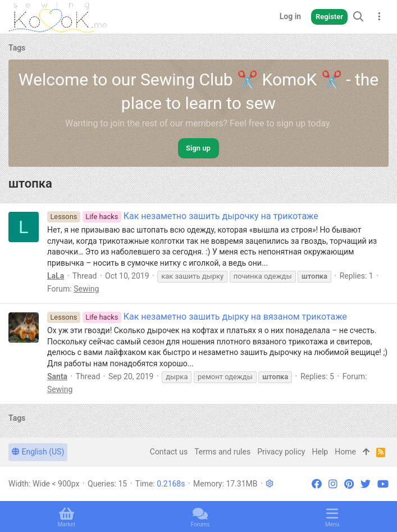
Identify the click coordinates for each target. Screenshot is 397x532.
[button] (270, 484)
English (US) (38, 452)
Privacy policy (281, 452)
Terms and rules (222, 452)
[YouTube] (383, 484)
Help (320, 452)
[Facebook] (317, 484)
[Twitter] (366, 484)
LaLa (56, 276)
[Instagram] (333, 484)
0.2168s (171, 484)
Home (345, 452)
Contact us (169, 452)
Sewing (86, 289)
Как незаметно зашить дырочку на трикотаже (183, 216)
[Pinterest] (349, 484)
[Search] (359, 17)
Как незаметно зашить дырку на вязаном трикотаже (197, 317)
